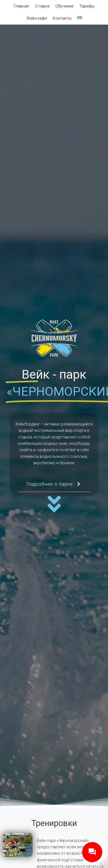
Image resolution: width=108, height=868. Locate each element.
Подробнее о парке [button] (54, 487)
